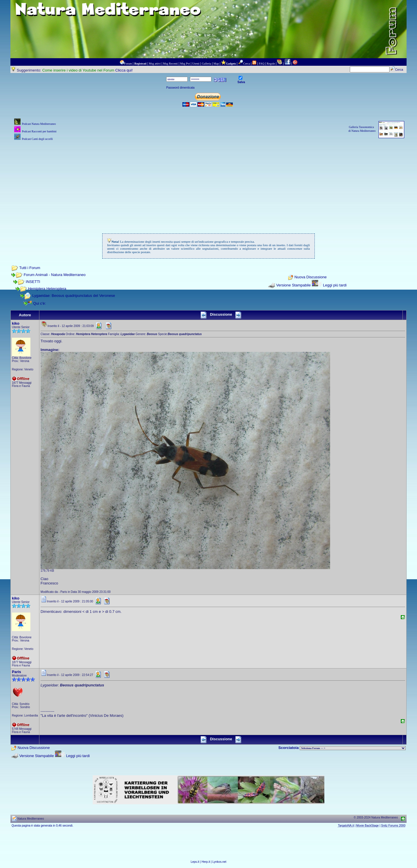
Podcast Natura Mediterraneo (39, 124)
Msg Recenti (170, 64)
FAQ (262, 64)
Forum (128, 64)
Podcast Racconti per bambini (39, 131)
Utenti (196, 64)
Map (216, 64)
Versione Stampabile (293, 285)
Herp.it (206, 862)
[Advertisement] (209, 182)
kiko (16, 323)
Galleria (206, 64)
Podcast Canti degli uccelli (37, 139)
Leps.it (195, 862)
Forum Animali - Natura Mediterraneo (55, 275)
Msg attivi (155, 64)
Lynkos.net (220, 862)
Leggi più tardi (335, 285)
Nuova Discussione (311, 277)
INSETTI (33, 282)
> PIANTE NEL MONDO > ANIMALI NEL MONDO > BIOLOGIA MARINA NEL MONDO (353, 748)
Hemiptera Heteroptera (47, 289)
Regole (271, 64)
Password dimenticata (180, 88)
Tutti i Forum (30, 268)
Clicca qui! (124, 70)
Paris (17, 672)
